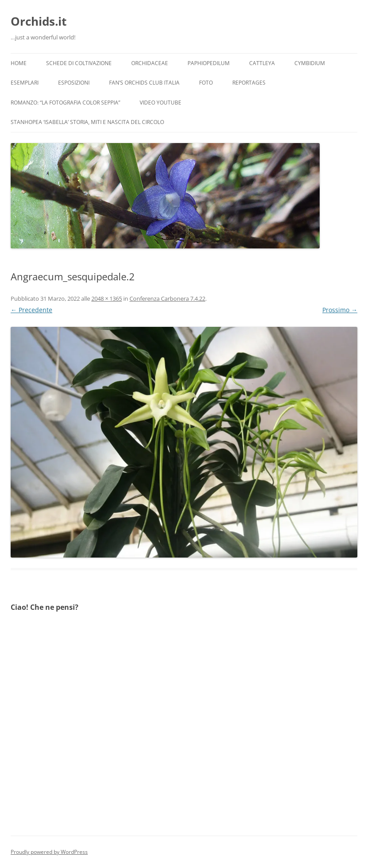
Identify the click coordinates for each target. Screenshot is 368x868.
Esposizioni (74, 83)
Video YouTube (161, 103)
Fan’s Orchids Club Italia (144, 83)
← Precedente (31, 310)
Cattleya (262, 63)
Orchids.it (39, 21)
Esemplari (25, 83)
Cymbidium (310, 63)
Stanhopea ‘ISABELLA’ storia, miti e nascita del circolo (87, 122)
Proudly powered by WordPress (49, 852)
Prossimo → (340, 310)
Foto (206, 83)
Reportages (249, 83)
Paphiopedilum (209, 63)
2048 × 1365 (107, 298)
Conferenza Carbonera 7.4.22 (167, 298)
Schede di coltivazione (79, 63)
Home (19, 63)
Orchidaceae (150, 63)
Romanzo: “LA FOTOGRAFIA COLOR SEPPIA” (65, 103)
